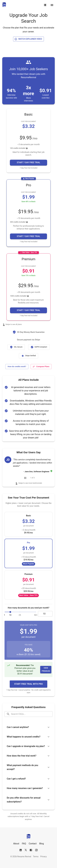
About (16, 844)
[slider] (10, 612)
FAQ (24, 844)
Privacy (44, 857)
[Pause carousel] (25, 478)
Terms (36, 857)
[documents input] (45, 614)
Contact (33, 844)
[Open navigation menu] (52, 5)
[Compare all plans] (41, 367)
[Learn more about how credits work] (17, 367)
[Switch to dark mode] (45, 5)
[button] (28, 163)
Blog (42, 844)
